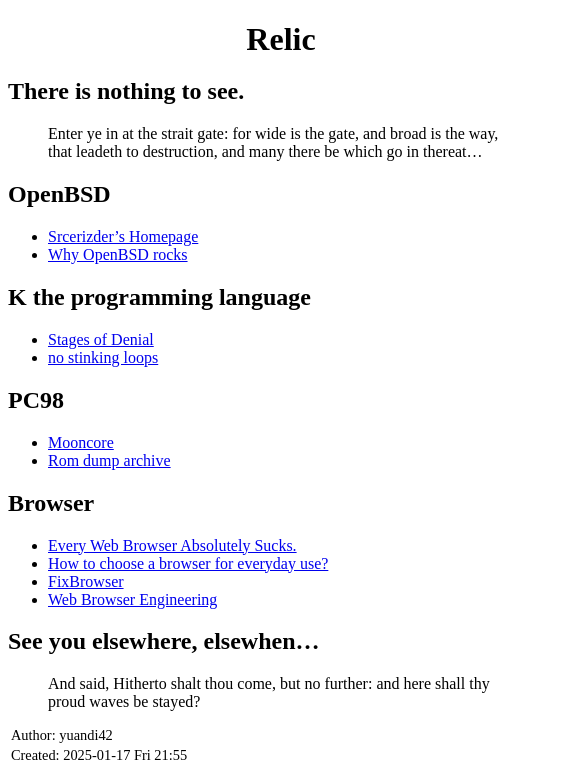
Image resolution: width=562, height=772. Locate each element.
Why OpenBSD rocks (118, 254)
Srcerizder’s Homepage (123, 236)
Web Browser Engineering (132, 599)
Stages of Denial (101, 339)
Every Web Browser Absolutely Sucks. (172, 545)
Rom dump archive (109, 460)
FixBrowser (86, 581)
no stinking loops (103, 357)
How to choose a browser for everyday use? (188, 563)
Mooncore (81, 442)
